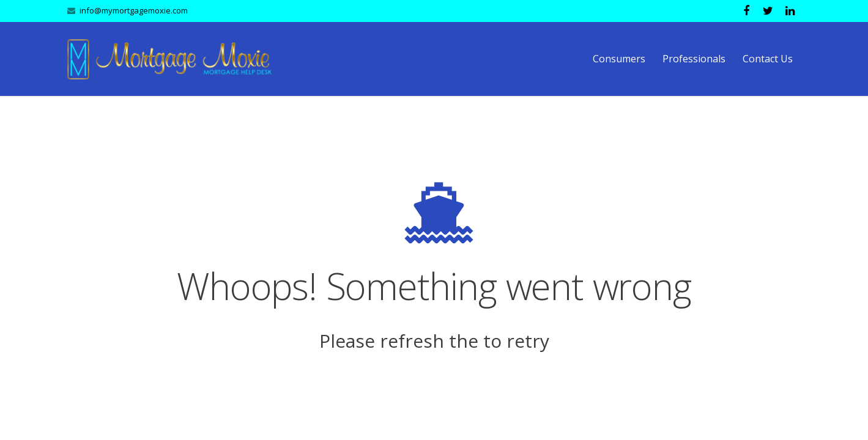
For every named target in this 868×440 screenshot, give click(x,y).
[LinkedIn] (790, 11)
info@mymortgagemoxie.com (134, 10)
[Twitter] (768, 11)
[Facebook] (746, 11)
